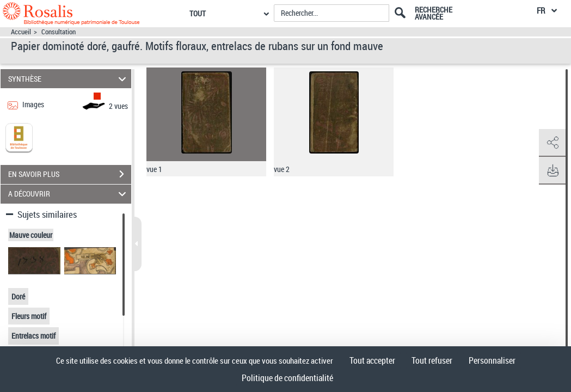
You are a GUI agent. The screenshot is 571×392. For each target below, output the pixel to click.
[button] (552, 143)
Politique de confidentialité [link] (287, 378)
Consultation (59, 32)
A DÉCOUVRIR (69, 194)
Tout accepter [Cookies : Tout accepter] (372, 360)
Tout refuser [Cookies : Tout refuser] (432, 360)
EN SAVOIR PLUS (70, 174)
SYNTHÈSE (69, 79)
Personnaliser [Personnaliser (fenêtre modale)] (492, 360)
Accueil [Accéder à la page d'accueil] (21, 32)
